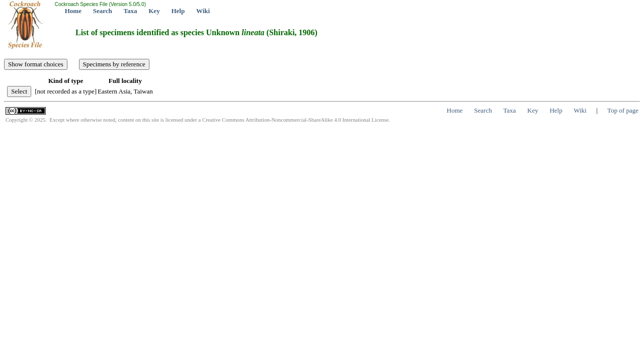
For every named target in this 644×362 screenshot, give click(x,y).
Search (103, 11)
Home (73, 11)
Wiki (203, 11)
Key (154, 11)
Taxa (131, 11)
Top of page (623, 110)
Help (178, 11)
